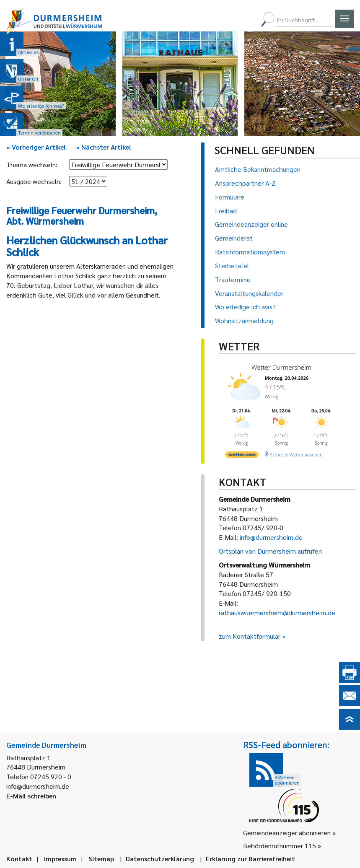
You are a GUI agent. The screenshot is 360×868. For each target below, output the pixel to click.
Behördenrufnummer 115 (280, 846)
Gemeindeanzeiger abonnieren (287, 833)
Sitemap (101, 859)
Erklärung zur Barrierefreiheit (250, 859)
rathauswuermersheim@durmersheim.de (277, 613)
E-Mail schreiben (31, 796)
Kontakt (19, 859)
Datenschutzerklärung (160, 859)
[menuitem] (219, 20)
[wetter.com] (242, 456)
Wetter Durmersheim (281, 367)
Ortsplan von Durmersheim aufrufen (270, 551)
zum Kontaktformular (250, 636)
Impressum (60, 859)
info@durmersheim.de (271, 537)
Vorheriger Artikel (36, 147)
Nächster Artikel (104, 147)
